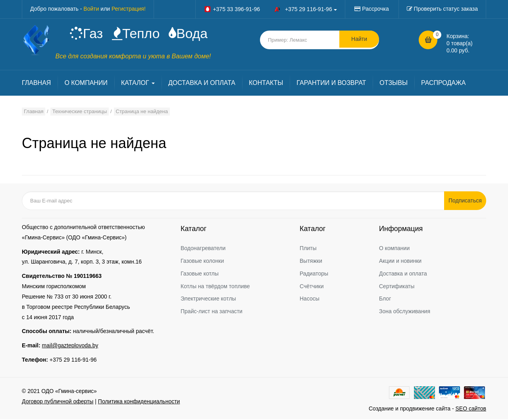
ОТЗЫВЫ (394, 84)
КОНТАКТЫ (266, 84)
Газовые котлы (200, 274)
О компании (394, 249)
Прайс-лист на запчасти (212, 312)
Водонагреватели (203, 249)
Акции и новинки (400, 262)
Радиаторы (314, 274)
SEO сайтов (471, 409)
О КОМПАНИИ (86, 84)
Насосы (310, 300)
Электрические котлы (208, 300)
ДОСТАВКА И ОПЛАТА (202, 84)
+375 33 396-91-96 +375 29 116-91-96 (270, 9)
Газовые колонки (202, 262)
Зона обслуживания (405, 312)
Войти (91, 9)
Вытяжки (311, 262)
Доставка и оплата (403, 274)
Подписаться (466, 201)
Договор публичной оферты (58, 402)
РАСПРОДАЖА (443, 84)
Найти (359, 40)
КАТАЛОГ (138, 84)
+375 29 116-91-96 (73, 360)
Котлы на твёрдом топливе (215, 287)
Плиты (308, 249)
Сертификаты (397, 287)
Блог (385, 300)
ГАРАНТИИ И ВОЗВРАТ (331, 84)
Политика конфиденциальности (139, 402)
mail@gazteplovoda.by (70, 347)
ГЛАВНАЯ (36, 84)
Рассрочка (375, 9)
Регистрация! (129, 9)
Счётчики (312, 287)
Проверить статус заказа (446, 9)
